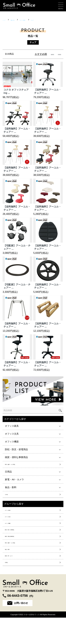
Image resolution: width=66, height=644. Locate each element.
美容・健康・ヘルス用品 (18, 466)
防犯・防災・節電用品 (16, 449)
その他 (8, 498)
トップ (6, 20)
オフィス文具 (12, 434)
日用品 (8, 474)
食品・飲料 (11, 490)
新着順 (57, 54)
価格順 (46, 54)
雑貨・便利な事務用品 (16, 457)
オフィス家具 (37, 20)
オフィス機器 (12, 442)
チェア (53, 20)
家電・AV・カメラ (14, 482)
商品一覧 (19, 20)
